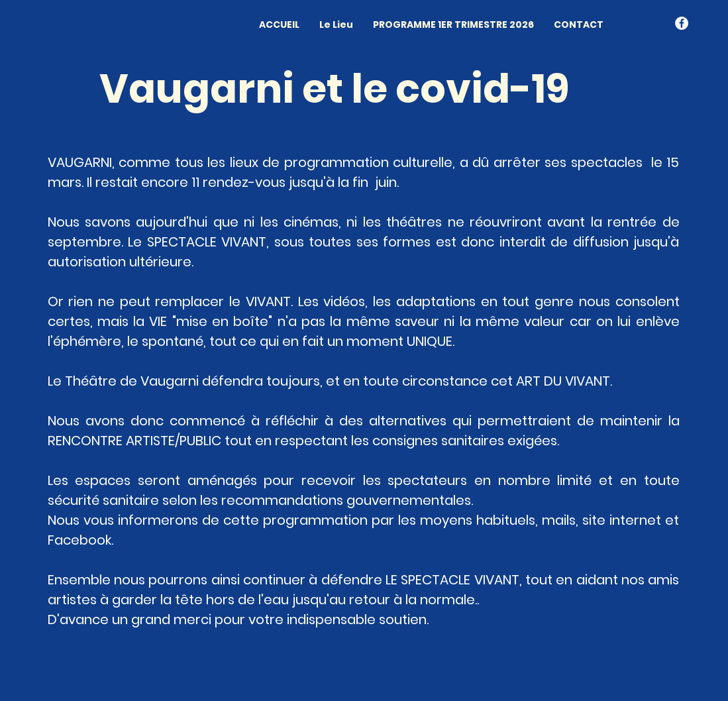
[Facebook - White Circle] (682, 23)
